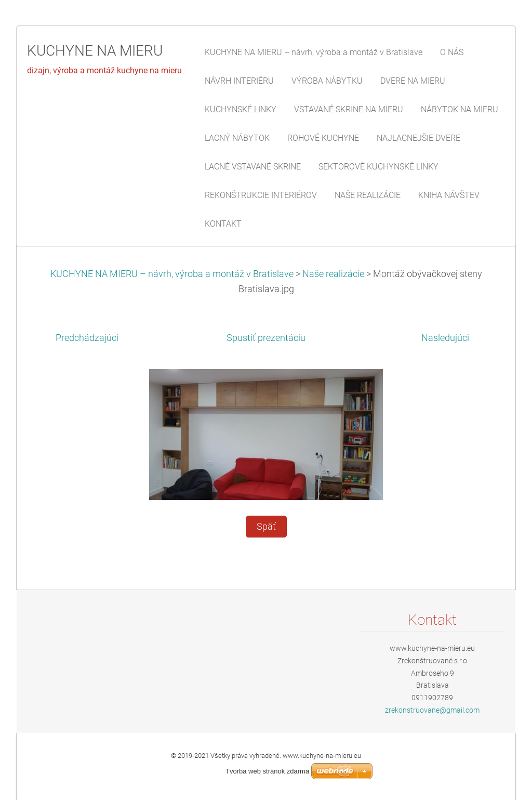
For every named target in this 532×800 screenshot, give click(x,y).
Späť (266, 527)
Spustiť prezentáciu (266, 338)
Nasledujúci (445, 338)
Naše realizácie (333, 274)
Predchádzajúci (87, 338)
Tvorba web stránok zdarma (267, 771)
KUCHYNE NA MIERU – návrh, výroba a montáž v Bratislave (172, 274)
